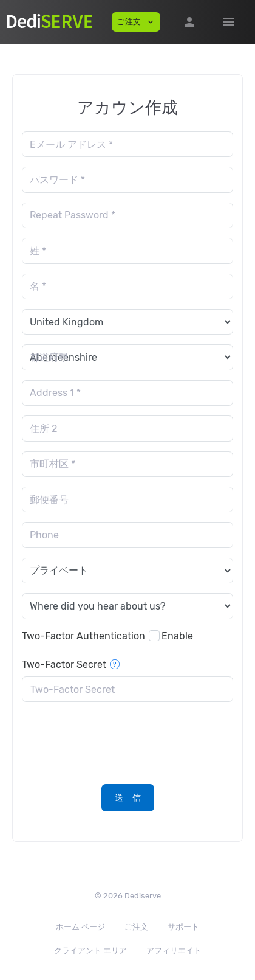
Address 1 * (55, 393)
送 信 (128, 798)
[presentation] (114, 746)
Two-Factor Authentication (83, 636)
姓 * (38, 251)
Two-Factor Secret (71, 665)
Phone (44, 535)
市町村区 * (53, 464)
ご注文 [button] (136, 22)
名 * (38, 286)
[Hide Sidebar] (228, 22)
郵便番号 (49, 500)
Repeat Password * (73, 215)
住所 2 (43, 429)
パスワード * (57, 180)
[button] (189, 22)
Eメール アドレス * (71, 144)
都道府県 (49, 357)
